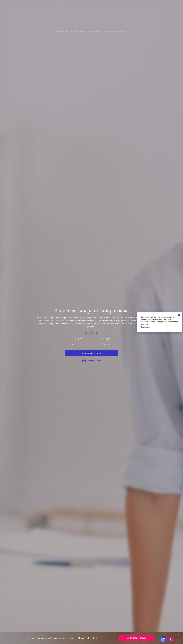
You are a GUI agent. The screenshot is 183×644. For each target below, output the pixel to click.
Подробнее (145, 327)
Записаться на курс (91, 353)
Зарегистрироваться (136, 638)
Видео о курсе (91, 361)
